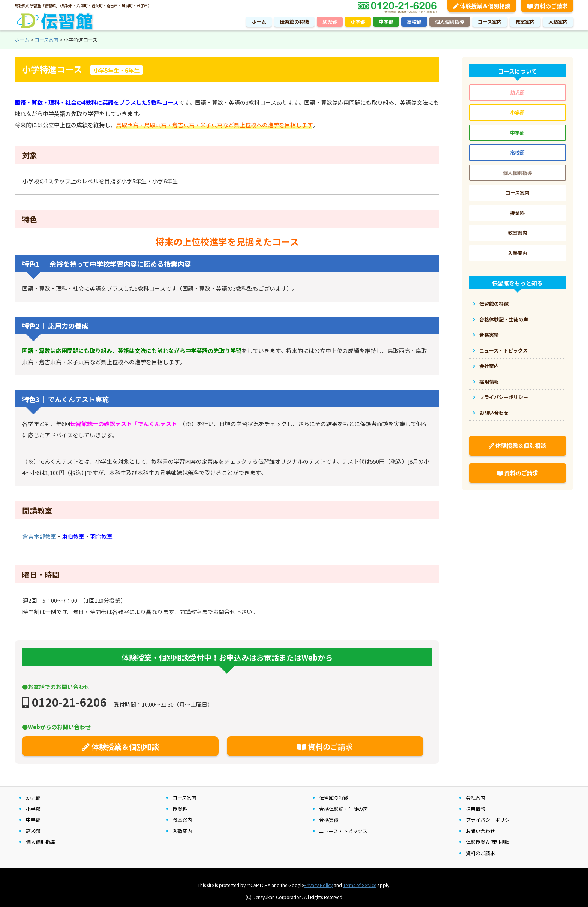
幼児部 (330, 22)
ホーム (259, 22)
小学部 (358, 22)
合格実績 (489, 335)
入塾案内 (558, 22)
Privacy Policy (318, 885)
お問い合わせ (494, 413)
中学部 (386, 22)
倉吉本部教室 (39, 536)
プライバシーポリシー (504, 397)
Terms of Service (360, 885)
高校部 (414, 22)
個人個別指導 (450, 22)
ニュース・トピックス (503, 351)
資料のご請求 (325, 747)
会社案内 (489, 366)
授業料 (517, 213)
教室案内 (525, 22)
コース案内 (490, 22)
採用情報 (489, 382)
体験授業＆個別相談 (121, 747)
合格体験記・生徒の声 (504, 319)
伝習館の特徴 (294, 22)
